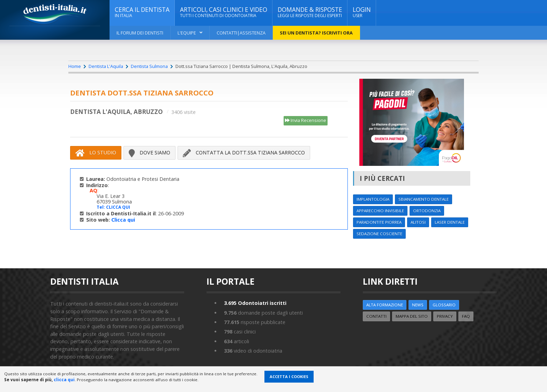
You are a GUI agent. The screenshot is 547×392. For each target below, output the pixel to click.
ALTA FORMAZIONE (385, 305)
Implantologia (373, 199)
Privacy (445, 316)
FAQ (466, 316)
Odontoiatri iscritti (255, 303)
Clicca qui (123, 220)
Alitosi (418, 222)
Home (75, 66)
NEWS (418, 305)
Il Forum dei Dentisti (140, 33)
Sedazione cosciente (379, 234)
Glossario (444, 305)
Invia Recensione (306, 121)
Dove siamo (149, 153)
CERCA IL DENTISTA (142, 12)
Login (362, 12)
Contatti (376, 316)
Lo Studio (96, 153)
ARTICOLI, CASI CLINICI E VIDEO (224, 12)
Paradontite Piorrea (379, 222)
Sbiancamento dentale (424, 199)
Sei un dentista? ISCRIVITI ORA (316, 33)
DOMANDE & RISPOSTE (310, 12)
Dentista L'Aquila (106, 66)
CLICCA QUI (118, 207)
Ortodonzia (427, 211)
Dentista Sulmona (149, 66)
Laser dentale (450, 222)
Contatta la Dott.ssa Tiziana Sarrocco (244, 153)
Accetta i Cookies (289, 376)
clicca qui (64, 380)
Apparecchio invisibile (380, 211)
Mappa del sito (412, 316)
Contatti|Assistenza (241, 33)
